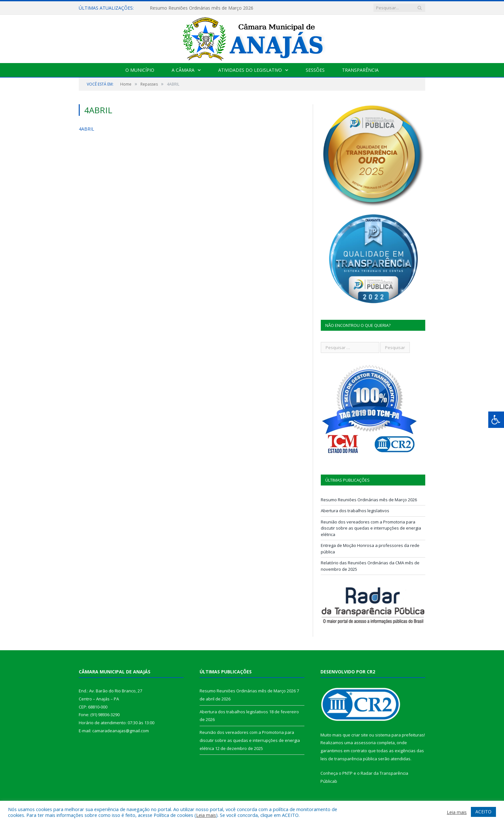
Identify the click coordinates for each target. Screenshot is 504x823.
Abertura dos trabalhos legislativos (355, 511)
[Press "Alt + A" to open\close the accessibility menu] (496, 420)
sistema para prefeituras (400, 735)
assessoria (365, 743)
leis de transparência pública (349, 759)
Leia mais (206, 815)
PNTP (347, 773)
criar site (360, 735)
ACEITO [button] (483, 812)
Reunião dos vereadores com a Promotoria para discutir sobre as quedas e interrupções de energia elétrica (371, 528)
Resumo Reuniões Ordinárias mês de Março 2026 (202, 8)
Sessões (315, 70)
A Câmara (183, 70)
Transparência (360, 70)
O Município (140, 70)
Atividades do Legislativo (250, 70)
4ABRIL (86, 129)
